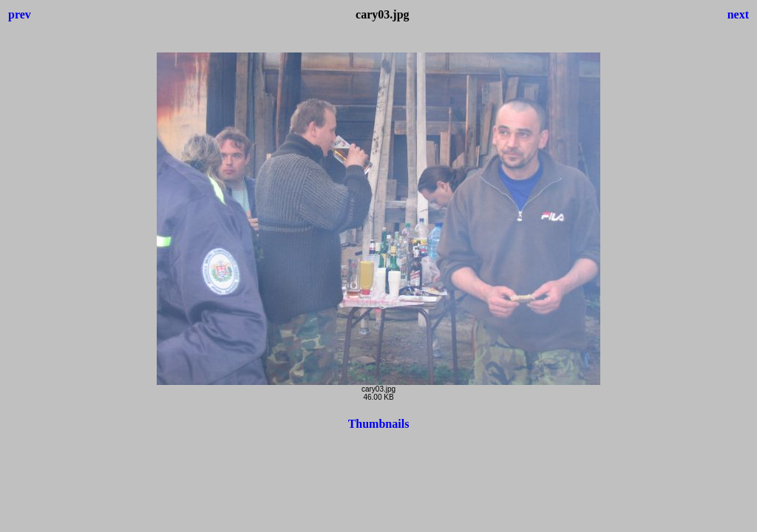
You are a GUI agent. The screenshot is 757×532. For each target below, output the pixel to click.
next (738, 14)
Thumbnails (379, 424)
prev (20, 14)
